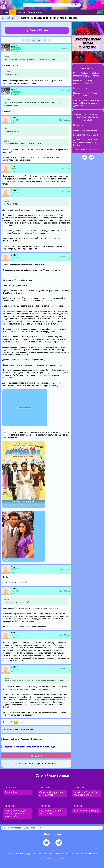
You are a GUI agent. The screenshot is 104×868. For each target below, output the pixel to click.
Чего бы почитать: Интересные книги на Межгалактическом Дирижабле (87, 103)
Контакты (80, 854)
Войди (18, 764)
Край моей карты (81, 88)
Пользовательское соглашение (50, 854)
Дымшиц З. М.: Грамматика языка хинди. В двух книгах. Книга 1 (86, 142)
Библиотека (91, 854)
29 (21, 722)
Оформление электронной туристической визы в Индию (30, 747)
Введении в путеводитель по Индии (89, 117)
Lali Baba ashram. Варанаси (85, 135)
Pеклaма (70, 854)
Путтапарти (78, 125)
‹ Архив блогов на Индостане (19, 729)
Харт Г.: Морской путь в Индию (87, 150)
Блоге (93, 68)
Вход (100, 12)
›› (50, 40)
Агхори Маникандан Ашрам (85, 130)
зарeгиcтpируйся (35, 764)
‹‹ (23, 40)
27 (11, 722)
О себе (13, 122)
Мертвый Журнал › (11, 18)
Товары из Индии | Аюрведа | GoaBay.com (23, 739)
